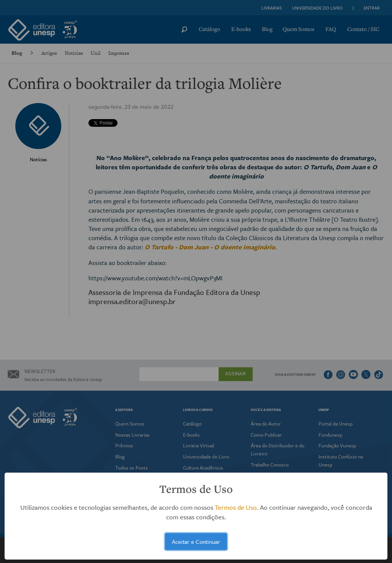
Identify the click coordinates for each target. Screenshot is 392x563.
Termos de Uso (236, 507)
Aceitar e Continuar (196, 542)
